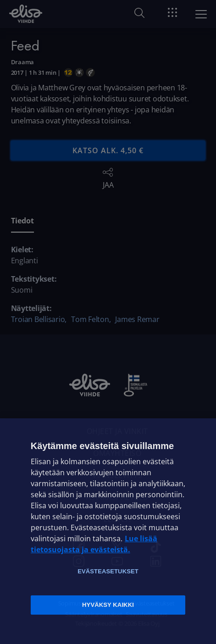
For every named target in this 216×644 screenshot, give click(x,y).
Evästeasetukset (108, 571)
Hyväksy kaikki (108, 605)
